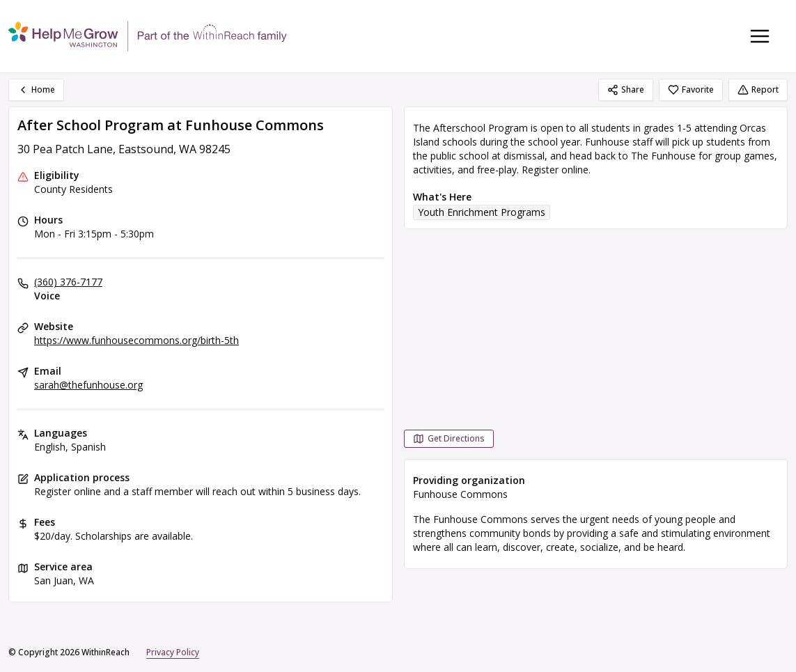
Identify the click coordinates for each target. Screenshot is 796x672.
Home (36, 89)
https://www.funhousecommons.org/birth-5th (136, 340)
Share (626, 89)
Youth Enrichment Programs (482, 212)
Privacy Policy (173, 652)
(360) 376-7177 (68, 282)
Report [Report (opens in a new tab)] (758, 89)
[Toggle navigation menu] (760, 36)
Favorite (691, 89)
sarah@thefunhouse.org (88, 385)
